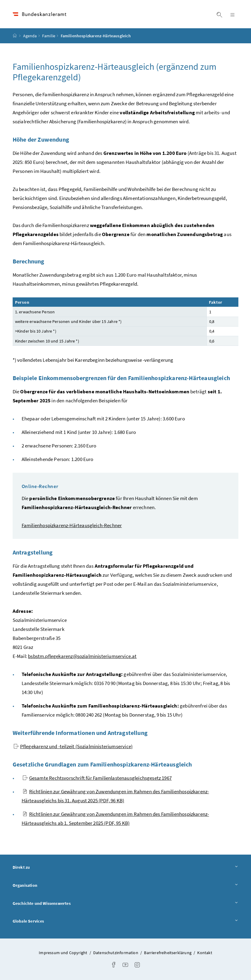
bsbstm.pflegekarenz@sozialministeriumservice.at (82, 656)
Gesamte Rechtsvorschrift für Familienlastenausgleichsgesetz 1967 (97, 778)
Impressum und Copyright (63, 953)
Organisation (126, 885)
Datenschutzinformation (116, 953)
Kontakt (205, 953)
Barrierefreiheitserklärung (168, 953)
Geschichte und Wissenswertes (126, 903)
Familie (49, 36)
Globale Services (126, 921)
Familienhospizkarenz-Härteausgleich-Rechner (72, 525)
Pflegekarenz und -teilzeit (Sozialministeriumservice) (73, 746)
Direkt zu (126, 867)
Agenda (30, 36)
